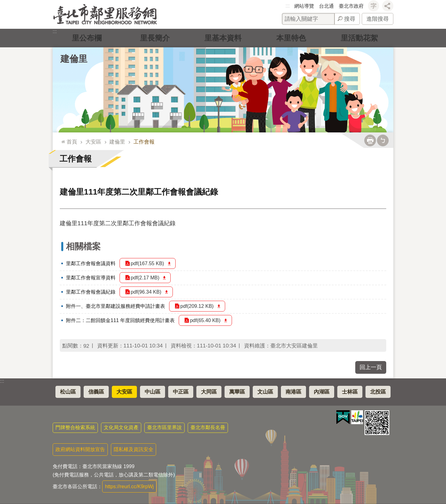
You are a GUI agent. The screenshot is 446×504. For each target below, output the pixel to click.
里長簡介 (155, 38)
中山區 (153, 392)
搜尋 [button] (350, 19)
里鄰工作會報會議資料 (91, 263)
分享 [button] (388, 6)
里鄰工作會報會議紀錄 (91, 292)
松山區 (68, 392)
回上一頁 (371, 367)
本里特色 (291, 38)
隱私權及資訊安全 (133, 449)
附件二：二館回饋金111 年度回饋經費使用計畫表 (120, 320)
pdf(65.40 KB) (205, 320)
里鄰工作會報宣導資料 (91, 278)
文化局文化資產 (121, 427)
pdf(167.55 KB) (147, 263)
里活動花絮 (359, 38)
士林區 (350, 392)
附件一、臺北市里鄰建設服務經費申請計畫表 (116, 306)
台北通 (326, 6)
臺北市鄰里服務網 (105, 14)
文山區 (265, 392)
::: (288, 6)
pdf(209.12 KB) (197, 306)
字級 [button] (374, 6)
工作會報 (144, 142)
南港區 (293, 392)
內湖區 (322, 392)
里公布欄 (87, 38)
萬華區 (237, 392)
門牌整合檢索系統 (75, 427)
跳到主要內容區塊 (3, 3)
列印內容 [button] (370, 140)
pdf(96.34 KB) (146, 292)
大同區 (209, 392)
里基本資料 (223, 38)
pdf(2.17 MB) (145, 278)
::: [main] (62, 139)
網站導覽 (304, 6)
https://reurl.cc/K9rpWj (129, 487)
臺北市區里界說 (164, 427)
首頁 (72, 142)
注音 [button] (383, 140)
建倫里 (74, 59)
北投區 (378, 392)
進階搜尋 (378, 19)
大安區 (93, 142)
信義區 (96, 392)
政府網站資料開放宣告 (80, 449)
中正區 (181, 392)
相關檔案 (83, 246)
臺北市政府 (351, 6)
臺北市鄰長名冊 (208, 427)
